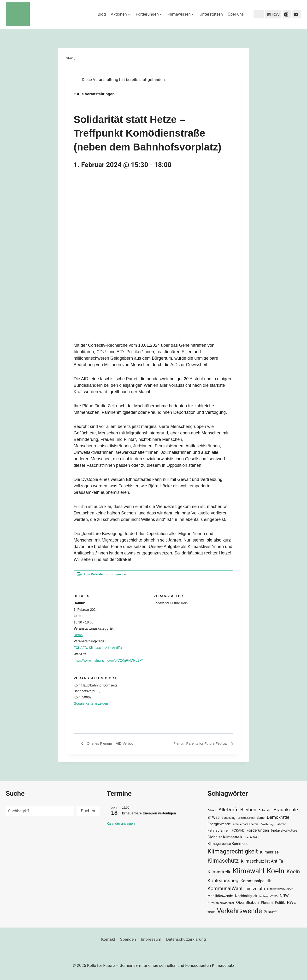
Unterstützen (211, 14)
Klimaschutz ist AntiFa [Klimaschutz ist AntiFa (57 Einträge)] (262, 861)
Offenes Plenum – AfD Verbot (111, 744)
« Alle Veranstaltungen (94, 94)
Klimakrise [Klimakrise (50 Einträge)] (269, 852)
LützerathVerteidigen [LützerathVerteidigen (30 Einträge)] (280, 889)
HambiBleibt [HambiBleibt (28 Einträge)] (252, 838)
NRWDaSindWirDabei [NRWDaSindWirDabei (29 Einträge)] (221, 903)
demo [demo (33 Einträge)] (261, 818)
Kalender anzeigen (121, 824)
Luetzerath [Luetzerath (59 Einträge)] (255, 889)
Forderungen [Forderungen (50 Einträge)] (258, 830)
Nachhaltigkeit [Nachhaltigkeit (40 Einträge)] (246, 896)
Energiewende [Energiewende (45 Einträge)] (219, 824)
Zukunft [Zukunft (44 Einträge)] (270, 912)
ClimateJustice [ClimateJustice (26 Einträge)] (246, 818)
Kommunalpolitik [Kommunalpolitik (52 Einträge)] (256, 881)
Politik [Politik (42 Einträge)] (280, 903)
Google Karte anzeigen (91, 703)
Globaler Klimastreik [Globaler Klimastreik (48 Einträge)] (225, 837)
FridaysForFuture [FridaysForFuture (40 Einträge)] (284, 831)
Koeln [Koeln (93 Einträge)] (293, 871)
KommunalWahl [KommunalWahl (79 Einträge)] (225, 888)
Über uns (236, 14)
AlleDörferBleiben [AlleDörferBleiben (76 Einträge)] (237, 810)
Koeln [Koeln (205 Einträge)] (276, 871)
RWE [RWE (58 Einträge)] (291, 902)
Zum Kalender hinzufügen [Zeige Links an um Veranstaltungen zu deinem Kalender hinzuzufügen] (102, 574)
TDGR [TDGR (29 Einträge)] (211, 912)
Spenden (128, 939)
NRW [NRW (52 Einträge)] (284, 896)
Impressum (151, 939)
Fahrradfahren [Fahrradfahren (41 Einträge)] (218, 830)
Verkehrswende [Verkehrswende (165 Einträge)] (239, 911)
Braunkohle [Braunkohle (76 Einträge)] (286, 810)
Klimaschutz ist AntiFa (105, 648)
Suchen (88, 811)
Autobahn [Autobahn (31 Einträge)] (265, 810)
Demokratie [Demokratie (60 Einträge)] (278, 817)
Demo (78, 635)
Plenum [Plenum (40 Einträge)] (267, 903)
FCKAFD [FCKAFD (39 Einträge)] (238, 830)
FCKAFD (80, 648)
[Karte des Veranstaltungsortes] (208, 701)
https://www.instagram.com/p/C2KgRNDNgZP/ (108, 660)
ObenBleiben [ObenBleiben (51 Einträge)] (247, 902)
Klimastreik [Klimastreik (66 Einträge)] (219, 872)
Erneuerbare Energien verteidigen (149, 813)
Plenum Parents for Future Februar (198, 744)
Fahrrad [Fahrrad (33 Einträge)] (281, 824)
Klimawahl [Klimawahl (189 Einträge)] (249, 871)
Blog (102, 14)
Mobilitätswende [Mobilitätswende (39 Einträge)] (220, 896)
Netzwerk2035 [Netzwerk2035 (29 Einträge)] (269, 896)
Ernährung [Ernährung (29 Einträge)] (267, 824)
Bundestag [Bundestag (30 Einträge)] (229, 818)
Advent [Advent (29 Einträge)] (212, 810)
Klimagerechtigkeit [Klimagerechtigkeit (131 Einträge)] (233, 851)
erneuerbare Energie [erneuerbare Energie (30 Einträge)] (246, 824)
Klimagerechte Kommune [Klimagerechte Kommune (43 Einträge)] (228, 844)
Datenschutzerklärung (186, 939)
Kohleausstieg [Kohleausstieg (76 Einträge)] (223, 881)
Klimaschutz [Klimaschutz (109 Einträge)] (223, 861)
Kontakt (108, 939)
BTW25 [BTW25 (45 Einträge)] (213, 818)
